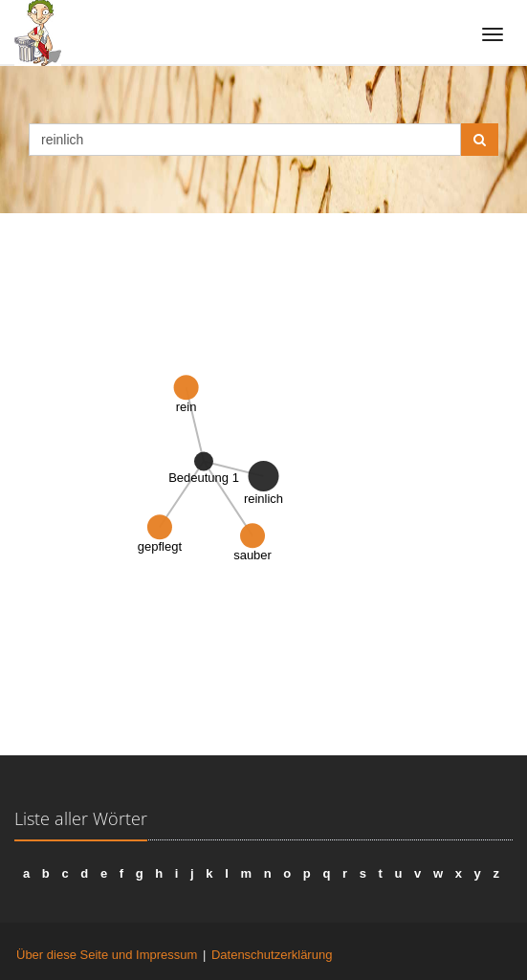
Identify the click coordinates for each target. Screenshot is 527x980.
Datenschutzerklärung (272, 955)
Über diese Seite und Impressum (107, 955)
